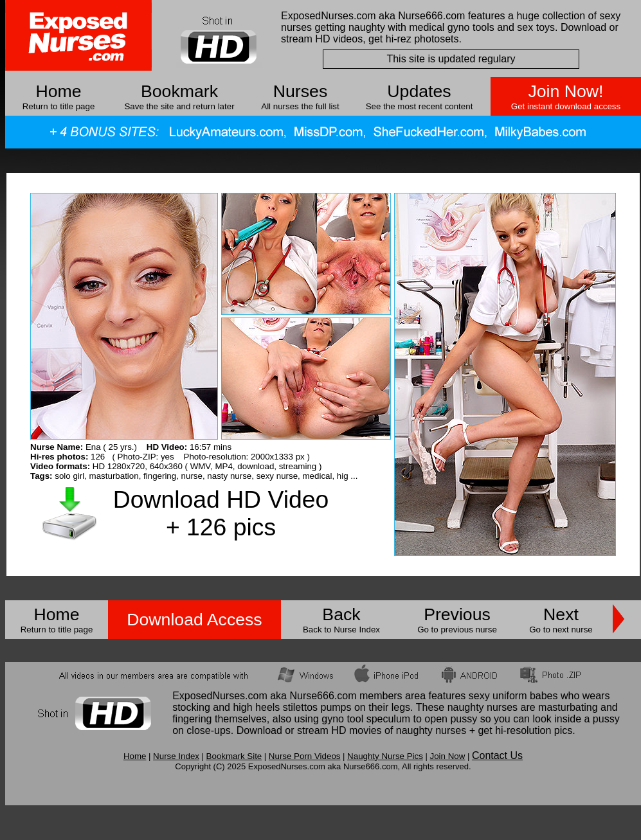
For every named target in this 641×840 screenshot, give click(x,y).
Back (341, 614)
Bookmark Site (234, 756)
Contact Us (497, 755)
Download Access (194, 620)
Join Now (447, 756)
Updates (419, 91)
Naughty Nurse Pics (385, 756)
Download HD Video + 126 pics (221, 513)
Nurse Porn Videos (305, 756)
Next (561, 614)
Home (58, 91)
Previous (457, 614)
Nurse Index (176, 756)
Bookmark (179, 91)
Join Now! (565, 91)
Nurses (300, 91)
